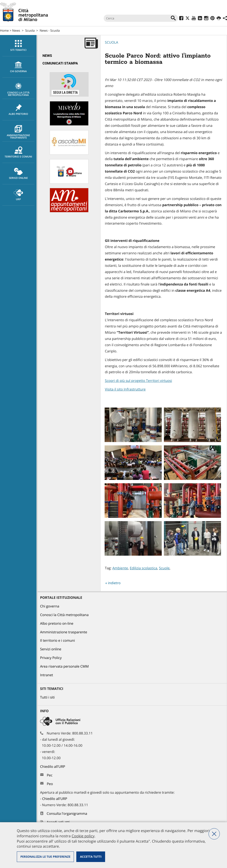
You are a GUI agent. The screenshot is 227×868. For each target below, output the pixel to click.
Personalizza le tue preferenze (45, 857)
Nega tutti (214, 834)
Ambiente (120, 568)
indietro (114, 583)
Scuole (164, 568)
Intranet (47, 675)
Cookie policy (83, 836)
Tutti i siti (47, 697)
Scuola (30, 30)
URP (18, 195)
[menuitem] (18, 46)
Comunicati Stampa (60, 63)
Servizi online (18, 174)
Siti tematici (18, 46)
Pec (50, 775)
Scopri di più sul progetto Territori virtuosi (138, 381)
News (16, 30)
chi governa (18, 67)
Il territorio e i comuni (57, 641)
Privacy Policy (51, 658)
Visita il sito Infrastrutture (125, 389)
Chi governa (50, 606)
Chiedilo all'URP (53, 767)
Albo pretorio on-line (57, 624)
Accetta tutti (91, 857)
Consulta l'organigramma (67, 814)
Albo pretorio (18, 110)
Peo (50, 784)
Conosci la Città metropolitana (18, 90)
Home (4, 30)
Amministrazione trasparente (18, 132)
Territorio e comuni (18, 152)
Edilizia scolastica (143, 568)
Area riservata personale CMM (64, 667)
